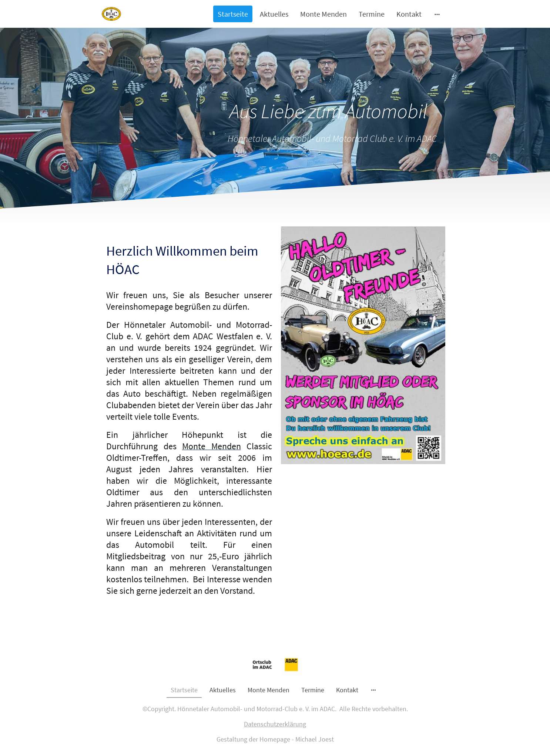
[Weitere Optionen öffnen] (437, 14)
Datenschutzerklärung (275, 724)
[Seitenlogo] (111, 14)
